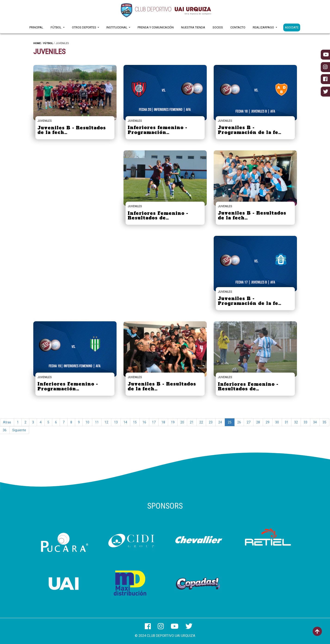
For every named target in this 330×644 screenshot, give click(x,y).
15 (135, 422)
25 (230, 422)
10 (87, 422)
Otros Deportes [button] (84, 27)
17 (154, 422)
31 (287, 422)
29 (268, 422)
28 (258, 422)
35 (324, 422)
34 (315, 422)
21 (192, 422)
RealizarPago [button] (264, 27)
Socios (218, 27)
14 (125, 422)
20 (182, 422)
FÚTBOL (48, 43)
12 (106, 422)
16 (144, 422)
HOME (37, 43)
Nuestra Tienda (193, 27)
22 (201, 422)
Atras (7, 422)
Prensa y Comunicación (156, 27)
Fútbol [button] (56, 27)
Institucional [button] (117, 27)
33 (305, 422)
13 (116, 422)
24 (220, 422)
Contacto (238, 27)
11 (97, 422)
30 (277, 422)
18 (163, 422)
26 (239, 422)
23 (211, 422)
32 (296, 422)
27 (249, 422)
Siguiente (19, 430)
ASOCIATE (292, 27)
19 (173, 422)
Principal (36, 27)
